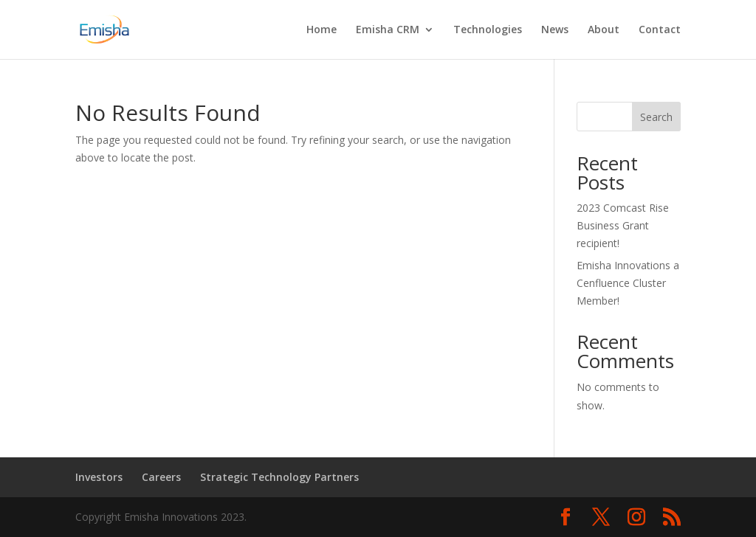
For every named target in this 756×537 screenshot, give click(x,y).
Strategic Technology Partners (279, 477)
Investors (99, 477)
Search (656, 117)
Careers (161, 477)
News (555, 30)
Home (322, 30)
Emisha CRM (388, 30)
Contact (660, 30)
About (604, 30)
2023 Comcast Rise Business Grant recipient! (623, 225)
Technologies (488, 30)
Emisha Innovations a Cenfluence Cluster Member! (628, 283)
